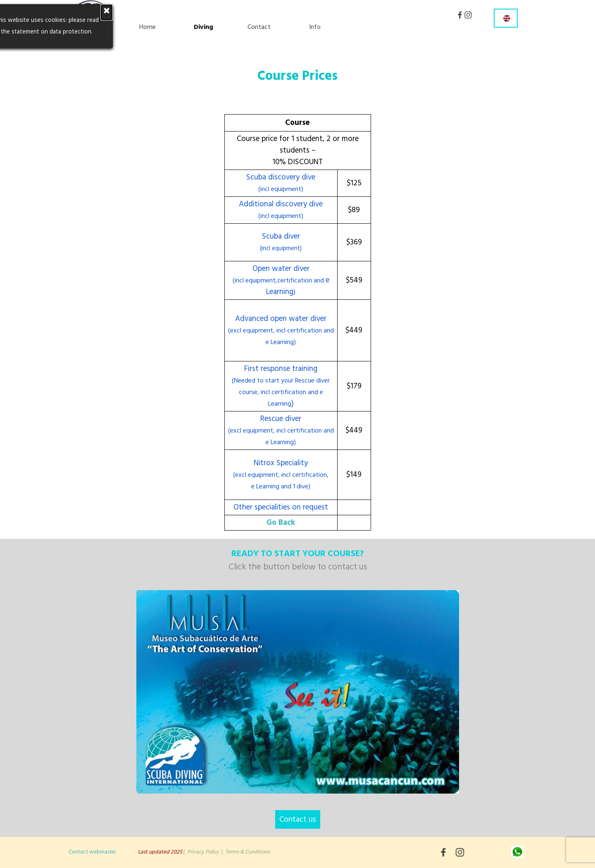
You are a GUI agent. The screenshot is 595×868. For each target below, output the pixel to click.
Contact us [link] (298, 819)
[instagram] (468, 15)
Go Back (281, 522)
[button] (517, 851)
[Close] (26, 12)
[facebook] (460, 15)
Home (148, 27)
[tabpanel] (298, 82)
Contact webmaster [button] (92, 852)
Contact (259, 27)
